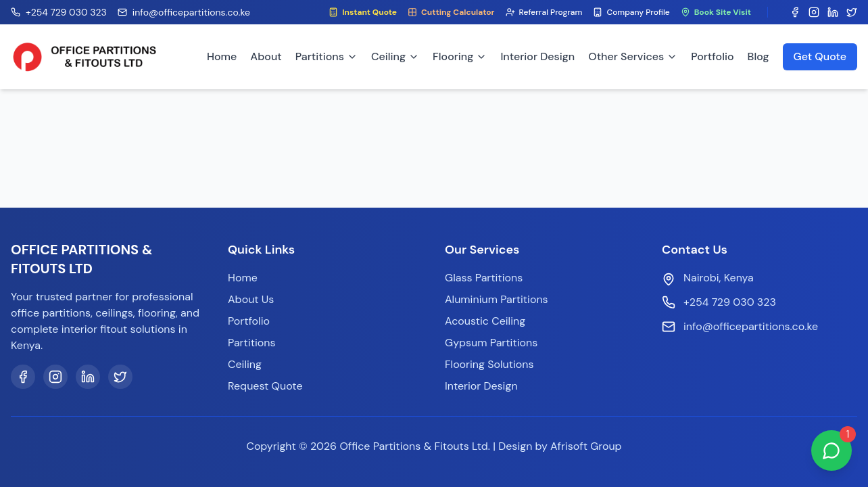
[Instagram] (55, 377)
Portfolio (712, 56)
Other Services (633, 56)
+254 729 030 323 (730, 302)
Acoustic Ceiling (485, 321)
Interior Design (537, 56)
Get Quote (820, 56)
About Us (251, 299)
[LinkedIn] (88, 377)
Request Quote (265, 386)
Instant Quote (363, 12)
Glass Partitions (484, 278)
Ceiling (395, 56)
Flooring (460, 56)
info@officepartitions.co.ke (751, 326)
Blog (758, 56)
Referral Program (544, 12)
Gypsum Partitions (491, 343)
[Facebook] (23, 377)
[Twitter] (120, 377)
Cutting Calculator (451, 12)
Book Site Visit (716, 12)
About (266, 56)
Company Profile (631, 12)
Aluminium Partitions (497, 299)
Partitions (327, 56)
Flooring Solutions (489, 364)
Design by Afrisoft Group (560, 446)
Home (222, 56)
